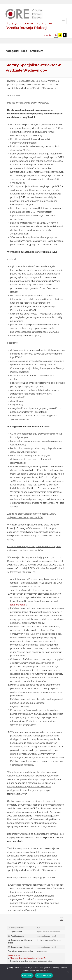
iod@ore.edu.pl (18, 605)
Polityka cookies (44, 976)
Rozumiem (27, 976)
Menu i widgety (63, 24)
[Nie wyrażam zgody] (68, 972)
